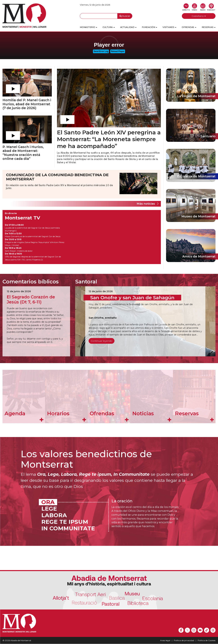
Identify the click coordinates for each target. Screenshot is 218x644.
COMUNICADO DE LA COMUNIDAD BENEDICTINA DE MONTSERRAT (57, 177)
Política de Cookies (207, 640)
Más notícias (146, 204)
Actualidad (128, 27)
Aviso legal (165, 640)
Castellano (199, 16)
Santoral (86, 282)
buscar (125, 16)
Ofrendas (189, 27)
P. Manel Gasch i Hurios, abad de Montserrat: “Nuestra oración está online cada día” (23, 153)
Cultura (109, 27)
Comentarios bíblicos (31, 282)
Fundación (150, 27)
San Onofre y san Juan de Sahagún (132, 298)
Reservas (209, 27)
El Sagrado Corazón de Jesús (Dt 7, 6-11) (31, 299)
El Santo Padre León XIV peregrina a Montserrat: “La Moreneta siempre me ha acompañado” (109, 139)
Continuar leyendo (102, 341)
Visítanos (169, 27)
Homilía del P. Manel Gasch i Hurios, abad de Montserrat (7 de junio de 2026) (27, 104)
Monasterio (88, 27)
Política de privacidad (184, 640)
